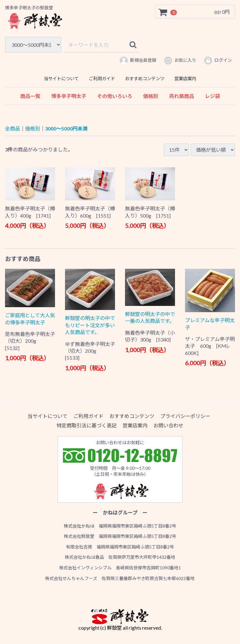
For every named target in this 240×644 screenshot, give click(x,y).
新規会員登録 (138, 61)
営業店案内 (185, 79)
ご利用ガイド (102, 79)
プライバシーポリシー (185, 416)
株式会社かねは (79, 526)
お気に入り (180, 61)
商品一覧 (30, 96)
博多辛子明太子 (69, 96)
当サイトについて (61, 79)
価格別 (151, 96)
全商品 (12, 128)
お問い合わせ (168, 425)
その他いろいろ (115, 96)
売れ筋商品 (182, 96)
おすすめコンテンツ (145, 79)
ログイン (218, 61)
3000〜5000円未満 (66, 128)
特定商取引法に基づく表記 (87, 425)
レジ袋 (212, 96)
